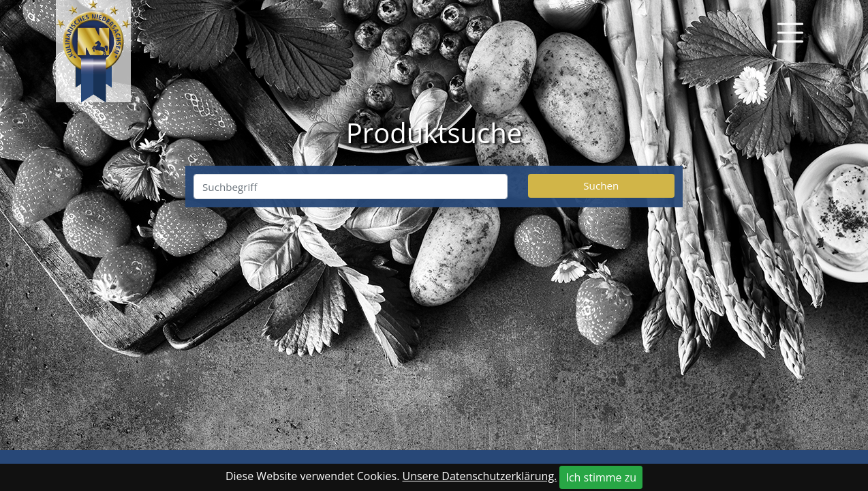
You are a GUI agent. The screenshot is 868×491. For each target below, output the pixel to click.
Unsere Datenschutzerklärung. (480, 476)
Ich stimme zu (601, 477)
